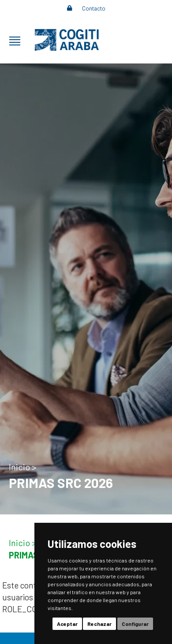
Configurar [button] (135, 624)
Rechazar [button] (99, 624)
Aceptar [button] (67, 624)
